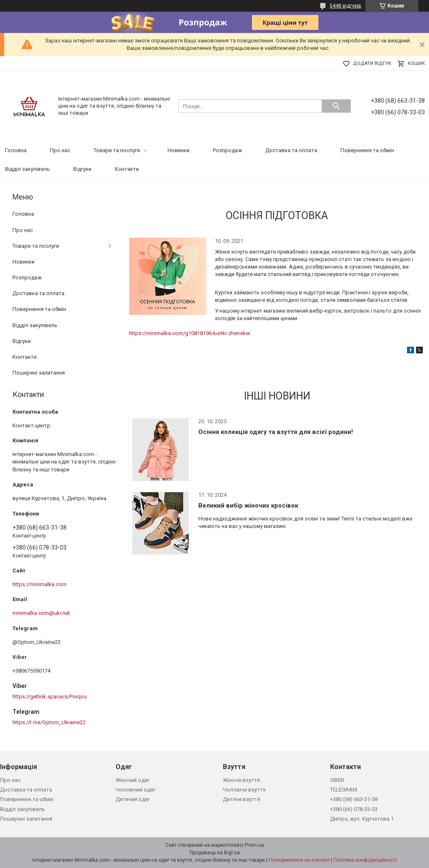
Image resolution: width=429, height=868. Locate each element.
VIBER (337, 780)
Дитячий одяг (133, 799)
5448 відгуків (345, 6)
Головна (16, 150)
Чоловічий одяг (136, 790)
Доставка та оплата (291, 150)
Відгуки (82, 169)
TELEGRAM (344, 790)
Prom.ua (254, 845)
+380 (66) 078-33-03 (354, 809)
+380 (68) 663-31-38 (354, 799)
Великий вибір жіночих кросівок (248, 506)
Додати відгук (372, 63)
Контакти (127, 169)
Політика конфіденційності (365, 860)
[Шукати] (336, 106)
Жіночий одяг (133, 780)
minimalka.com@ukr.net (41, 613)
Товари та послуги (117, 150)
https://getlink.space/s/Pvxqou (50, 697)
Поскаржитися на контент (299, 860)
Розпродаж (227, 150)
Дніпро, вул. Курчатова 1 (362, 819)
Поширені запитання (39, 373)
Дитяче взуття (242, 799)
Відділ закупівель (27, 169)
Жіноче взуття (241, 780)
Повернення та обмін (367, 150)
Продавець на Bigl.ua (215, 853)
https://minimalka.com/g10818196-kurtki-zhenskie (189, 333)
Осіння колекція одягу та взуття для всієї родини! (276, 432)
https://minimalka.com (39, 584)
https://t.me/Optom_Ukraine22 (49, 722)
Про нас (60, 150)
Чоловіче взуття (244, 790)
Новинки (179, 150)
